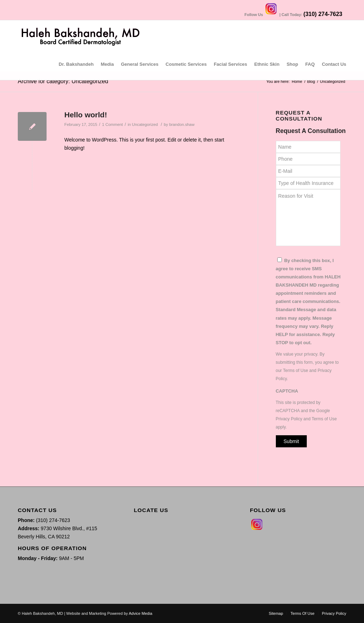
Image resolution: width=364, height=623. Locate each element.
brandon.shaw (182, 124)
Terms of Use (296, 371)
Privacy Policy (289, 419)
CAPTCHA (287, 391)
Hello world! (86, 115)
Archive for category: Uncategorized (63, 81)
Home (297, 81)
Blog (311, 81)
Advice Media (140, 613)
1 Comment (113, 124)
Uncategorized (145, 124)
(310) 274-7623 (323, 14)
